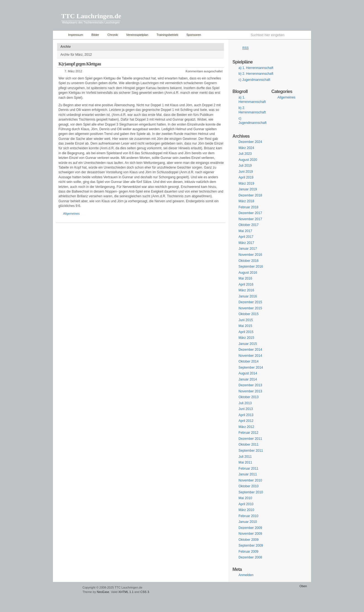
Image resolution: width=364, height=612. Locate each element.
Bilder (95, 35)
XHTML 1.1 (126, 592)
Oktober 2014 (249, 361)
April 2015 (246, 332)
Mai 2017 (245, 231)
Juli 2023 (245, 154)
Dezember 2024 (250, 142)
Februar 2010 (248, 516)
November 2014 (250, 356)
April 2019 (246, 177)
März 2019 (246, 183)
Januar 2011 (248, 474)
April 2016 (246, 284)
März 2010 (246, 510)
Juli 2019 (245, 166)
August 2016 (248, 273)
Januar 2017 (248, 249)
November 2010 (250, 480)
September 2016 (251, 267)
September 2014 (251, 368)
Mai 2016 (245, 278)
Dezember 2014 (250, 350)
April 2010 (246, 504)
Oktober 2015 (249, 314)
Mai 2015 (245, 326)
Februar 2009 (248, 552)
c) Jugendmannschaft (254, 80)
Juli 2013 (245, 403)
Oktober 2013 (249, 397)
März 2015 (246, 338)
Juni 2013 (246, 409)
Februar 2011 (248, 469)
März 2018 (246, 201)
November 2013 (250, 391)
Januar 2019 (248, 189)
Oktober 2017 (249, 225)
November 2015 (250, 308)
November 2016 (250, 255)
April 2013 (246, 415)
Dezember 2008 (250, 557)
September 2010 (251, 492)
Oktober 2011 (249, 445)
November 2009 (250, 534)
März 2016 (246, 290)
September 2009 (251, 546)
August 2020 (248, 160)
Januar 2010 (248, 522)
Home (59, 35)
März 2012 (246, 427)
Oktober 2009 (249, 540)
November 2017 (250, 219)
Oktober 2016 (249, 261)
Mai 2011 (245, 462)
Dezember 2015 (250, 302)
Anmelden (246, 575)
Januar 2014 (248, 379)
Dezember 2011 (250, 439)
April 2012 (246, 421)
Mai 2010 (245, 498)
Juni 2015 (246, 320)
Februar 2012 (248, 433)
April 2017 (246, 237)
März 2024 (246, 148)
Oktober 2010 (249, 486)
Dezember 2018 (250, 195)
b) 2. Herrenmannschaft (256, 74)
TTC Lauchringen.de (91, 16)
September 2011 (251, 451)
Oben (303, 586)
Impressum (76, 35)
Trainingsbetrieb (167, 35)
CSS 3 (145, 592)
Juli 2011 (245, 457)
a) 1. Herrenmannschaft (256, 68)
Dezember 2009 (250, 528)
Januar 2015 (248, 344)
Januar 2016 (248, 296)
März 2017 (246, 243)
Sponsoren (194, 35)
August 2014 (248, 373)
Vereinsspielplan (137, 35)
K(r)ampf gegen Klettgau (80, 64)
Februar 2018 (248, 207)
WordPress (67, 590)
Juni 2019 (246, 172)
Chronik (113, 35)
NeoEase (103, 592)
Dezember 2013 (250, 385)
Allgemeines (71, 214)
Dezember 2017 (250, 213)
